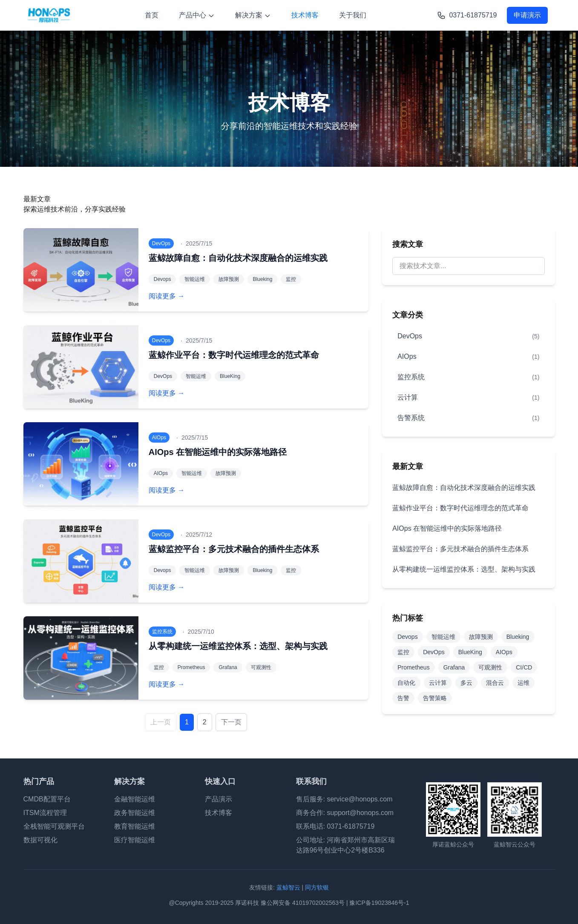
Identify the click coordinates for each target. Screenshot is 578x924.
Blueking (518, 637)
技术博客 (305, 15)
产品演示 (219, 799)
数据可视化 (40, 840)
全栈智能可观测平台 (54, 826)
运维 (523, 683)
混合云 (495, 683)
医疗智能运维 (135, 840)
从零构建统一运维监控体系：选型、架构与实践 (238, 646)
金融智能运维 (135, 799)
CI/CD (524, 667)
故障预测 (481, 637)
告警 (403, 698)
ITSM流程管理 (45, 813)
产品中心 (197, 15)
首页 (152, 15)
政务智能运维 (135, 813)
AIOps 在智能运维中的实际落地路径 (218, 452)
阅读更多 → (167, 296)
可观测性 (490, 667)
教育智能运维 (135, 826)
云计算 (438, 683)
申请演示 (527, 15)
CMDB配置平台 (47, 799)
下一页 (231, 722)
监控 (403, 652)
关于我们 (353, 15)
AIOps (504, 652)
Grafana (454, 667)
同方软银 (317, 887)
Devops (407, 637)
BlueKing (470, 652)
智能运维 (443, 637)
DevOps (434, 652)
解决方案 (253, 15)
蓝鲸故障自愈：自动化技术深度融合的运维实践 (238, 258)
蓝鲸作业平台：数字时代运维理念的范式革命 (234, 355)
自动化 (406, 683)
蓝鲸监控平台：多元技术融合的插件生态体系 (234, 549)
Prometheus (413, 667)
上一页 (161, 722)
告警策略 (435, 698)
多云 (466, 683)
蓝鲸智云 (288, 887)
